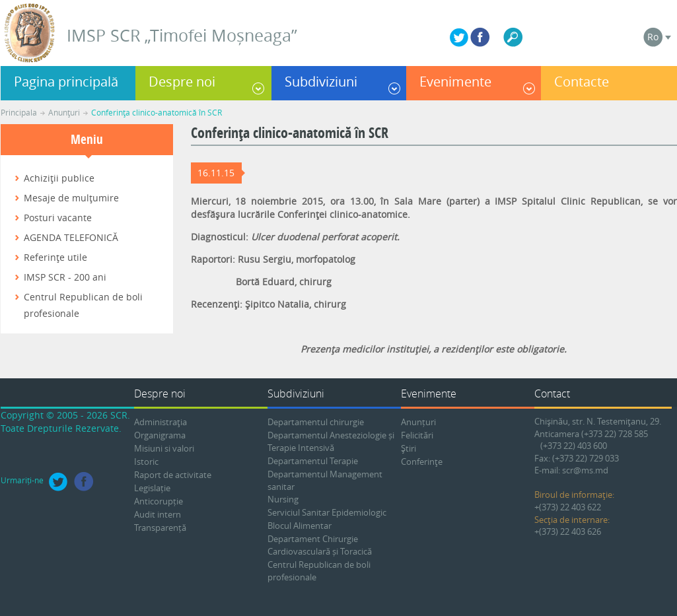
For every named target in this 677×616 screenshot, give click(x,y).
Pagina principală (66, 82)
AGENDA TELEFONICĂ (71, 237)
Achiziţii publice (59, 178)
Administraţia (160, 422)
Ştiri (409, 448)
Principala (19, 112)
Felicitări (417, 435)
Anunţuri (64, 112)
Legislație (152, 488)
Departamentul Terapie (313, 461)
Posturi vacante (58, 218)
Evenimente (455, 82)
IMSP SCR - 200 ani (65, 277)
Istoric (146, 462)
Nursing (283, 499)
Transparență (160, 528)
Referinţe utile (55, 257)
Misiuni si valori (164, 448)
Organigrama (160, 435)
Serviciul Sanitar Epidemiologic (327, 512)
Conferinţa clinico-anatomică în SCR (157, 112)
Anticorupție (159, 501)
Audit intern (158, 514)
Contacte (582, 82)
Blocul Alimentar (300, 526)
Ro (653, 37)
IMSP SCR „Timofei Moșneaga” (182, 35)
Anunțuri (418, 422)
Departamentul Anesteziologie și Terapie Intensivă (331, 441)
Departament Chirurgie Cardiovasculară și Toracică (320, 545)
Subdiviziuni (321, 82)
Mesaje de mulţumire (71, 198)
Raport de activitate (173, 475)
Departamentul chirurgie (316, 422)
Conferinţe (422, 462)
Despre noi (182, 82)
